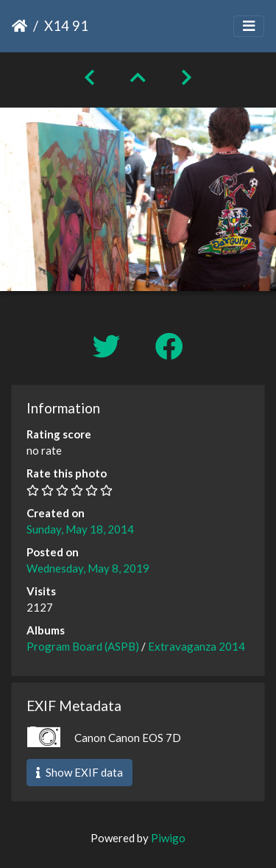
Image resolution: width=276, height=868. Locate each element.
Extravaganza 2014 (197, 646)
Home (20, 26)
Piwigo (168, 838)
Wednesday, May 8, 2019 (88, 568)
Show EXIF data (79, 772)
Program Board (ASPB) (83, 646)
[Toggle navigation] (249, 26)
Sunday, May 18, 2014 (80, 529)
